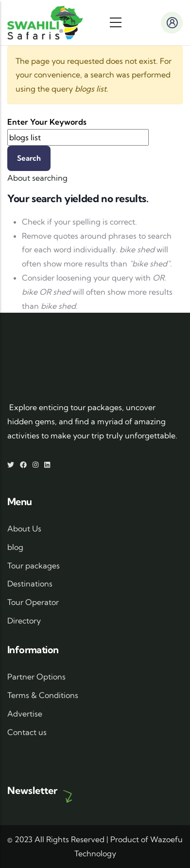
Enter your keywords (47, 122)
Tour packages (34, 566)
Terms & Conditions (43, 695)
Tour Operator (33, 602)
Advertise (25, 714)
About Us (24, 528)
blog (15, 547)
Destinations (30, 584)
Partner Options (36, 677)
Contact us (27, 732)
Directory (24, 621)
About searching (37, 178)
